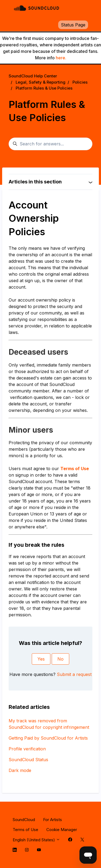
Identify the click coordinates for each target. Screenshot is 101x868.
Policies (80, 82)
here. (61, 58)
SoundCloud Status (28, 760)
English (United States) (36, 840)
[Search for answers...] (50, 144)
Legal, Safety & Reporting (41, 82)
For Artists (53, 820)
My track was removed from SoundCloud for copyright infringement (49, 724)
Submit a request (74, 674)
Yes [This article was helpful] (41, 659)
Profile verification (27, 749)
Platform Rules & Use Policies (44, 88)
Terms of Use (25, 830)
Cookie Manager (62, 830)
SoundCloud (24, 820)
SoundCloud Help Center (33, 76)
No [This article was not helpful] (60, 659)
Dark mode (20, 770)
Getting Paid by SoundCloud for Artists (48, 738)
